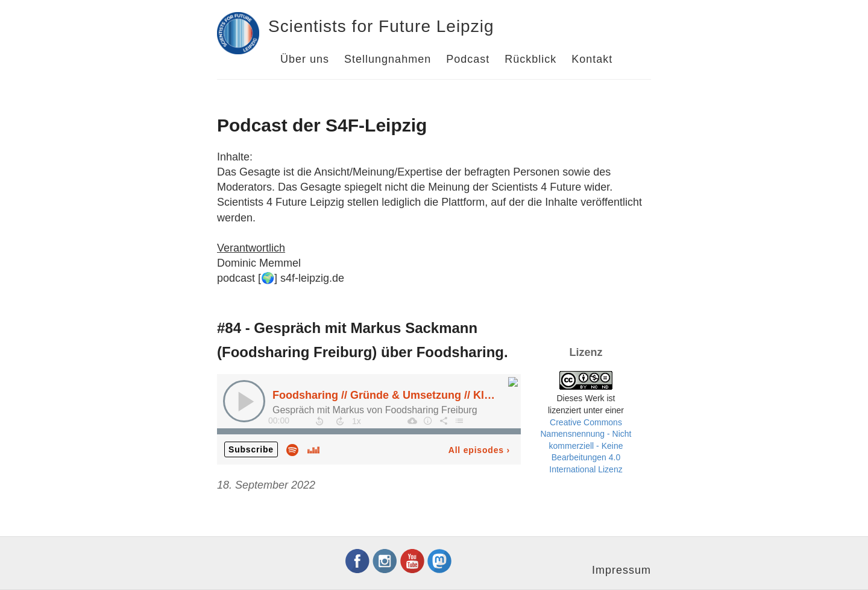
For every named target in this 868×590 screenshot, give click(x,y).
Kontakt (592, 59)
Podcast (468, 59)
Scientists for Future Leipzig (381, 26)
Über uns (305, 59)
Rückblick (530, 59)
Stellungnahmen (388, 59)
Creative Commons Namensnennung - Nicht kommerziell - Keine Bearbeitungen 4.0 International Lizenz (586, 446)
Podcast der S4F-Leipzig (322, 125)
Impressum (621, 570)
